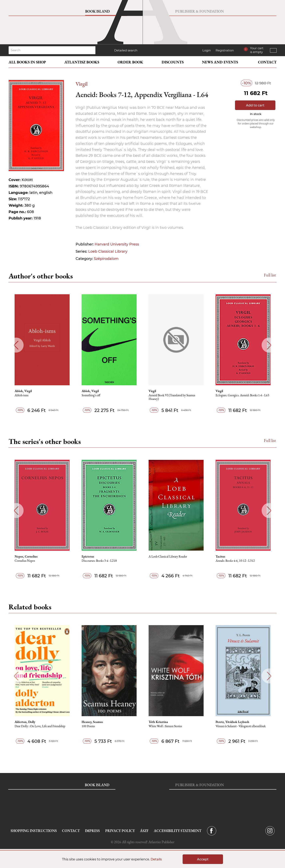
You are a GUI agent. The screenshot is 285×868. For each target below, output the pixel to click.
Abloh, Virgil (23, 391)
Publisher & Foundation (199, 11)
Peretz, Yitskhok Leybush (232, 722)
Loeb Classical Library (108, 251)
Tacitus (220, 557)
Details (156, 859)
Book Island (97, 11)
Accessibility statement (178, 831)
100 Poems (88, 726)
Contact (267, 62)
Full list (270, 275)
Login (207, 50)
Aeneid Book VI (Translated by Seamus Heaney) (172, 397)
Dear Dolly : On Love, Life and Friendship (40, 726)
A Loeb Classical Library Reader (168, 557)
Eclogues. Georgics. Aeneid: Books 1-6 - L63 (242, 395)
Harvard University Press (117, 244)
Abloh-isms (21, 395)
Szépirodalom (106, 259)
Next (269, 345)
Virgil (82, 84)
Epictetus (88, 557)
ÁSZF (144, 831)
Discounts (173, 62)
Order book (130, 62)
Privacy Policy (120, 831)
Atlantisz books (82, 62)
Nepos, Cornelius (26, 557)
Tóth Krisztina (158, 722)
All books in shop (27, 62)
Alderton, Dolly (25, 722)
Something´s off (91, 395)
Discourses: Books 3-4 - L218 (99, 561)
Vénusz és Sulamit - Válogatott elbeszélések (241, 726)
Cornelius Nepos (25, 561)
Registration (225, 50)
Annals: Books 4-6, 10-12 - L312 (235, 561)
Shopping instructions (34, 831)
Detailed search (126, 50)
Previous (16, 345)
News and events (220, 62)
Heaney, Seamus (92, 722)
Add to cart (255, 105)
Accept (203, 859)
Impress (92, 831)
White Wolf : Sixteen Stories (165, 726)
